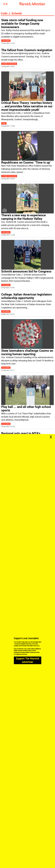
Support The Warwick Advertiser (28, 660)
